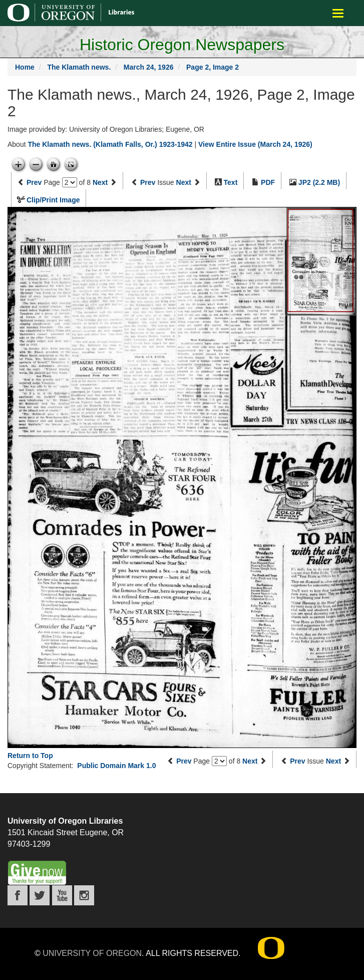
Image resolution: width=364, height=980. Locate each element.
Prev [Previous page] (34, 182)
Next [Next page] (100, 182)
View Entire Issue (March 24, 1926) (255, 144)
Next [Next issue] (184, 182)
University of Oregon (92, 953)
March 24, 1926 (149, 67)
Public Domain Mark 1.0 (116, 766)
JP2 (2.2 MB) (319, 182)
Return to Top (30, 756)
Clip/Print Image (53, 200)
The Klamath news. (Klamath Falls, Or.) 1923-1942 (110, 144)
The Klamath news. (79, 67)
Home (25, 67)
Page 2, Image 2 (213, 67)
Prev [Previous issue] (148, 182)
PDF (268, 182)
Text (231, 182)
